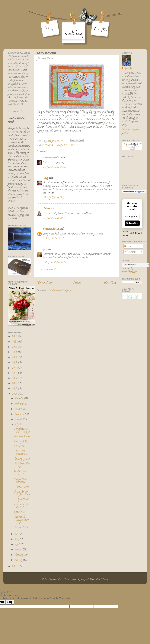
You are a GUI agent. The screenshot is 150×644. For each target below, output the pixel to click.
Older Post (109, 283)
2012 (15, 394)
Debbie (46, 209)
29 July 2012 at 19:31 (54, 198)
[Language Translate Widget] (136, 265)
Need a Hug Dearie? (20, 473)
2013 (15, 389)
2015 (15, 379)
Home (77, 283)
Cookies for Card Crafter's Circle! (22, 493)
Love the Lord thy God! (21, 506)
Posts (128, 246)
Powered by (132, 233)
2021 (15, 347)
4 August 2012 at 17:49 (55, 262)
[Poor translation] (10, 602)
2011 (14, 567)
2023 (15, 337)
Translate (129, 272)
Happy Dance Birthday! (21, 481)
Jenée (45, 250)
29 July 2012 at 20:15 (54, 218)
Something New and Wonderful (22, 431)
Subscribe (132, 223)
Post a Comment (48, 270)
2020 (15, 352)
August (19, 420)
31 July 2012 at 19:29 (54, 239)
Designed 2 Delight (54, 145)
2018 (15, 363)
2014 (15, 384)
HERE (106, 120)
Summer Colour (21, 528)
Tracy (46, 178)
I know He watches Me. (21, 453)
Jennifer (128, 69)
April (18, 545)
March (18, 550)
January (19, 560)
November (20, 404)
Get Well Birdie (22, 437)
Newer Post (45, 283)
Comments (130, 252)
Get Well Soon (71, 145)
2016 (15, 373)
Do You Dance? (22, 500)
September (20, 414)
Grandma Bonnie (51, 229)
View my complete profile (130, 131)
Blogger (105, 579)
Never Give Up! (21, 442)
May (17, 539)
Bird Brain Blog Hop (22, 465)
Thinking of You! (22, 459)
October (19, 409)
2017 (14, 368)
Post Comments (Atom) (60, 291)
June (17, 534)
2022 (15, 342)
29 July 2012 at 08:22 (54, 167)
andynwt (85, 579)
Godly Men (19, 512)
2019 (15, 358)
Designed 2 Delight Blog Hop (21, 520)
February (19, 555)
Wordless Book (21, 487)
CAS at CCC (20, 446)
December (19, 399)
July (17, 425)
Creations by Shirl (52, 158)
